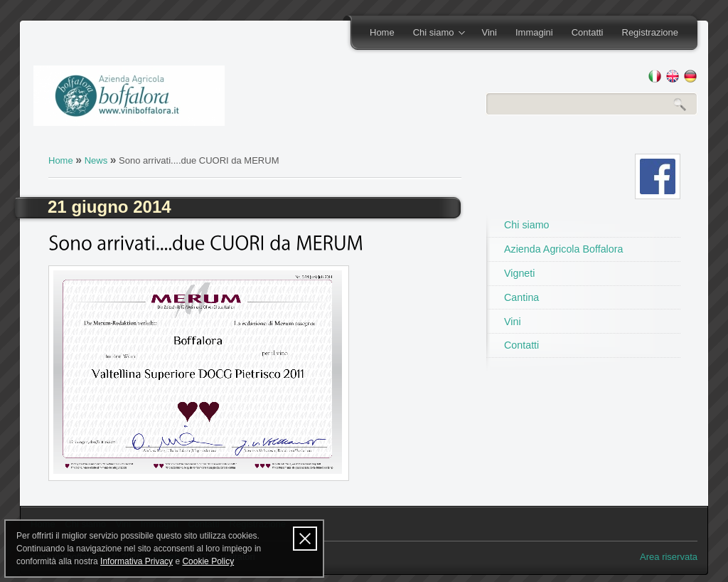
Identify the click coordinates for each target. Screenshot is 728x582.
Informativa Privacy (136, 561)
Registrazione (651, 32)
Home (382, 32)
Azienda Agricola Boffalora (563, 249)
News (96, 160)
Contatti (588, 32)
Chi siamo (434, 33)
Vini (489, 32)
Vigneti (519, 273)
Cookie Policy (208, 561)
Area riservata (669, 557)
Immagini (534, 32)
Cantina (521, 297)
